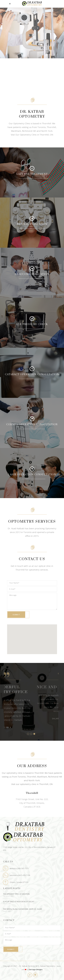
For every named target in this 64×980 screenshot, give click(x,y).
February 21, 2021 (8, 896)
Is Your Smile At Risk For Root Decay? (19, 902)
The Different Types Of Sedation (16, 894)
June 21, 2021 (7, 911)
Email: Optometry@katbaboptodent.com (32, 815)
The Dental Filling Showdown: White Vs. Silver (23, 909)
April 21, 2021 (7, 904)
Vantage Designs (36, 969)
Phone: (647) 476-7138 (32, 811)
